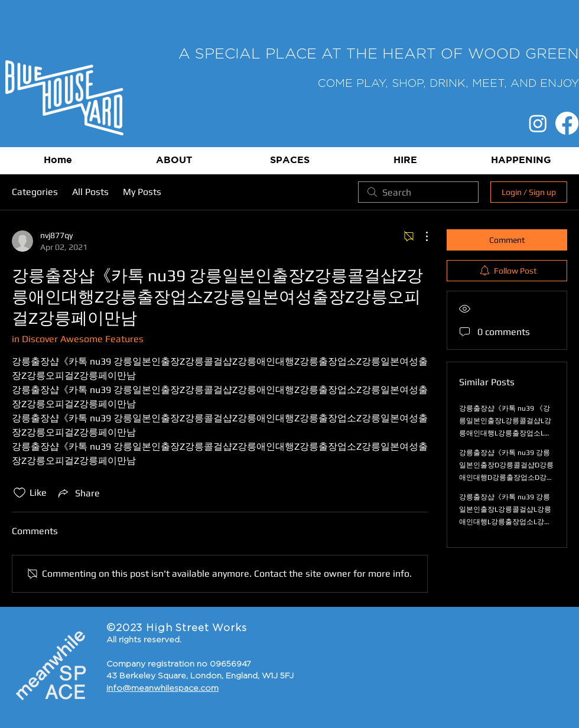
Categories (35, 192)
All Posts (90, 192)
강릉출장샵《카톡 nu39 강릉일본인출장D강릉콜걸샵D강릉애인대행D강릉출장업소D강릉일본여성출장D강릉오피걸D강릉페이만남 (506, 477)
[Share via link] (78, 493)
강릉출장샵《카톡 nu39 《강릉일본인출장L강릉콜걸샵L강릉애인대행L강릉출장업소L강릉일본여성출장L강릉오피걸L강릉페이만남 (505, 433)
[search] (418, 192)
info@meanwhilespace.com (162, 688)
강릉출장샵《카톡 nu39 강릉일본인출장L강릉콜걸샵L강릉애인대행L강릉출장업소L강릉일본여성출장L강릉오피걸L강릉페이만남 (505, 522)
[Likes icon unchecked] (19, 493)
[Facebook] (567, 123)
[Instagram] (538, 123)
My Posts (142, 192)
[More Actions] (421, 236)
